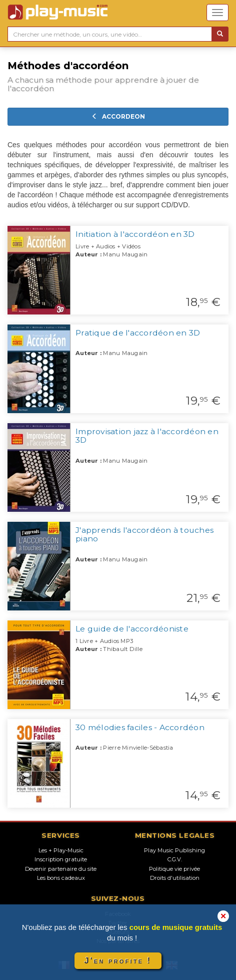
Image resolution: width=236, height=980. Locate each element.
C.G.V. (175, 859)
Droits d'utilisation (175, 878)
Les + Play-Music (61, 850)
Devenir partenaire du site (61, 869)
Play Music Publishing (174, 850)
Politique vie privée (174, 869)
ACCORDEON (118, 116)
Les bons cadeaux (61, 878)
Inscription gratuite (61, 859)
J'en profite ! (118, 961)
